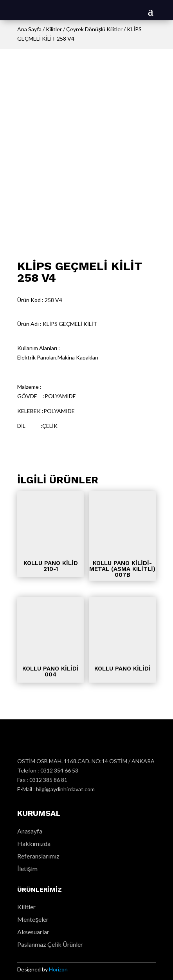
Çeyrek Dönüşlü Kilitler (94, 29)
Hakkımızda (34, 843)
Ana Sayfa (29, 29)
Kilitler (54, 29)
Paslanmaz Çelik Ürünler (50, 944)
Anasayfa (30, 831)
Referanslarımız (38, 856)
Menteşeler (33, 919)
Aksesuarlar (33, 932)
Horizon (58, 969)
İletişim (27, 868)
